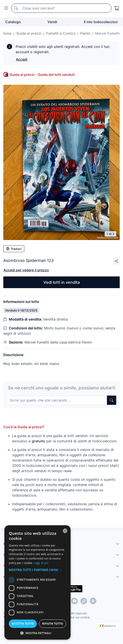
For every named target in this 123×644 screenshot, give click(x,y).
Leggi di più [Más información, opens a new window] (41, 563)
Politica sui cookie (77, 617)
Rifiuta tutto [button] (53, 624)
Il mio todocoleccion (101, 22)
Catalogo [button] (13, 22)
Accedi (22, 59)
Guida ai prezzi (29, 33)
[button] (37, 570)
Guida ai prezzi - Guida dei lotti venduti (42, 75)
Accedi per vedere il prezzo (26, 270)
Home (7, 33)
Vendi (52, 22)
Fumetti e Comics (61, 33)
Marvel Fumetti (107, 33)
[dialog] (37, 582)
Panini (85, 33)
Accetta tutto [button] (23, 624)
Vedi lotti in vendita (62, 282)
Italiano (108, 626)
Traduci (14, 249)
